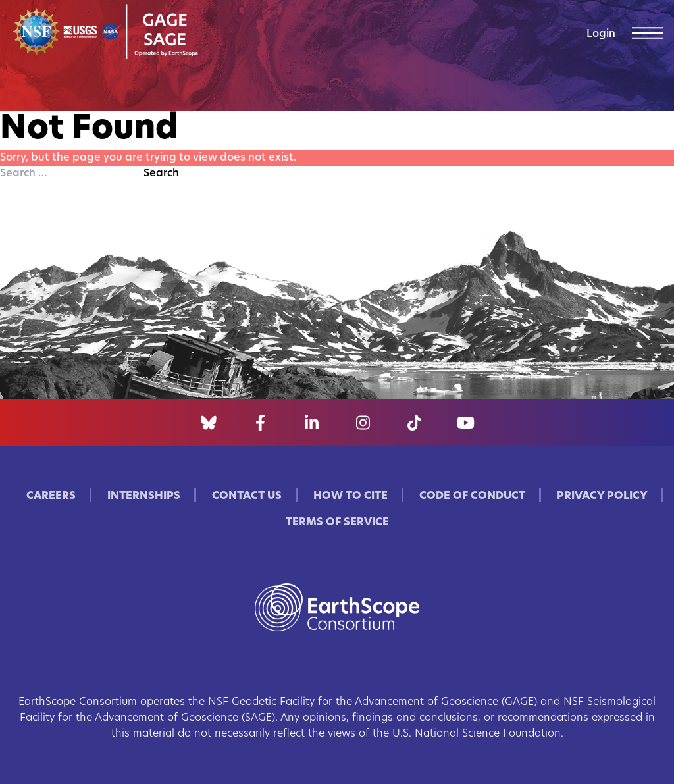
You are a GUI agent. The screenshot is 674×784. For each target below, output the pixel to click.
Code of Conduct (472, 496)
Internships (144, 496)
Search (161, 174)
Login (601, 34)
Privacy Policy (602, 496)
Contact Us (247, 496)
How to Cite (350, 496)
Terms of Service (337, 523)
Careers (51, 496)
